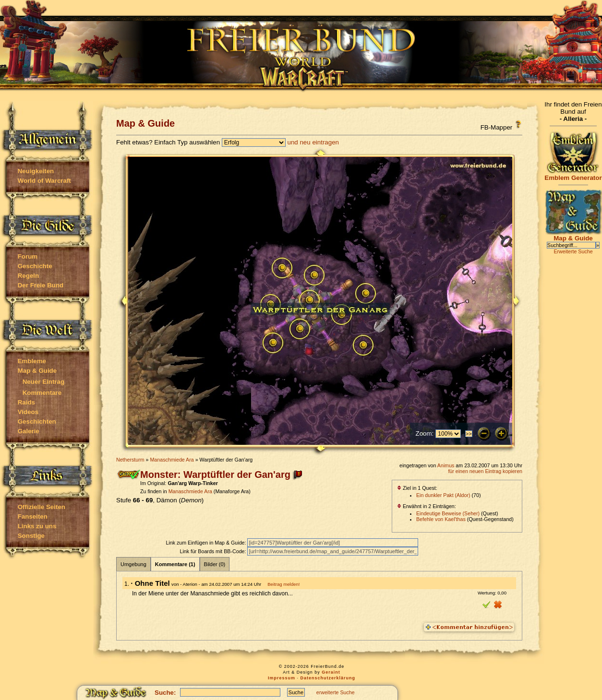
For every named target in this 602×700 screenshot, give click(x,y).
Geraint (331, 672)
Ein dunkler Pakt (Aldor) (443, 495)
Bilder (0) (215, 564)
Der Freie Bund (41, 285)
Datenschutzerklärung (328, 678)
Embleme (32, 361)
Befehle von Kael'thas (441, 519)
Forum (28, 256)
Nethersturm (130, 460)
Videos (28, 412)
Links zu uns (37, 526)
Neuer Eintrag (43, 382)
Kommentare (42, 393)
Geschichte (35, 266)
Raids (26, 402)
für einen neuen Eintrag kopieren (485, 471)
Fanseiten (33, 516)
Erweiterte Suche (573, 251)
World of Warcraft (44, 181)
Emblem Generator (573, 175)
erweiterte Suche (336, 692)
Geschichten (37, 421)
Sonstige (31, 536)
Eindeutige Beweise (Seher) (448, 513)
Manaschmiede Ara (172, 460)
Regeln (28, 276)
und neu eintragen (313, 142)
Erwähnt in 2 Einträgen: (427, 506)
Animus (446, 465)
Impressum (282, 678)
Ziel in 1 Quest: (417, 488)
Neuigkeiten (36, 171)
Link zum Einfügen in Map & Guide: (206, 543)
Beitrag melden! (283, 584)
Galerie (29, 431)
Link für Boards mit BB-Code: (213, 551)
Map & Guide (37, 371)
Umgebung (133, 564)
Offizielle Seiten (42, 507)
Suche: (165, 693)
